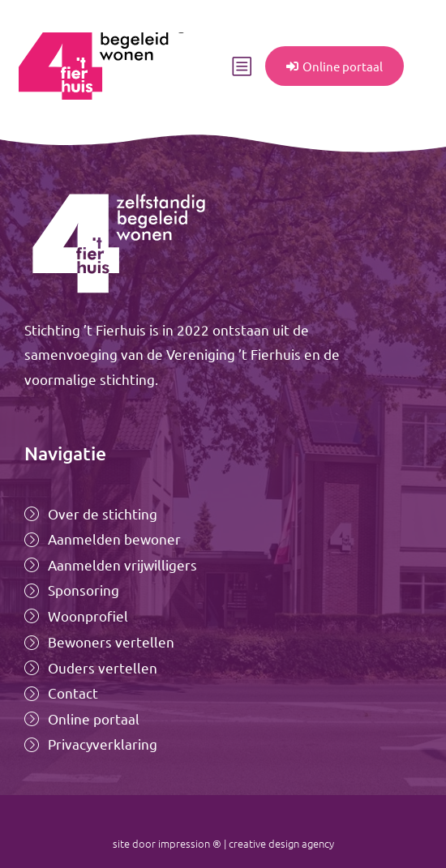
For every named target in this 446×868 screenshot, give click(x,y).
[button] (242, 66)
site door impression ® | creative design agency (223, 843)
